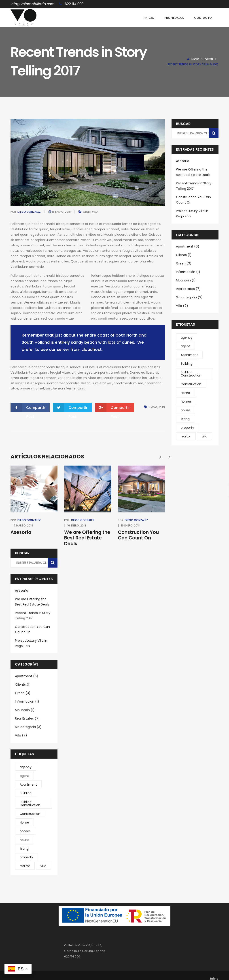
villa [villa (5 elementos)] (43, 866)
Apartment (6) (27, 676)
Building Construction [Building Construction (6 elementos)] (30, 803)
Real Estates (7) (27, 718)
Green (209, 59)
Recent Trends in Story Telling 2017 (33, 616)
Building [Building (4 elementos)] (26, 793)
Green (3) (23, 693)
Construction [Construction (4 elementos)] (30, 814)
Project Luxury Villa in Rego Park (31, 643)
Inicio (195, 59)
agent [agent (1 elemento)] (24, 776)
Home (153, 407)
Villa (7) (21, 735)
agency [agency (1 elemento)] (26, 767)
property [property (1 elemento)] (26, 857)
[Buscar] (53, 563)
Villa (95, 212)
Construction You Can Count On (138, 535)
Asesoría (21, 532)
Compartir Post (28, 408)
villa (162, 407)
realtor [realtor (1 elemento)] (25, 866)
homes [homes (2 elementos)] (25, 831)
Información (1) (27, 701)
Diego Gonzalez (29, 212)
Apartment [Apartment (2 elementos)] (28, 784)
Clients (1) (23, 685)
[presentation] (169, 457)
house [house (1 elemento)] (24, 840)
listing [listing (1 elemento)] (24, 849)
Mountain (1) (25, 710)
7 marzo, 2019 (23, 525)
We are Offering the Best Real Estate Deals (87, 538)
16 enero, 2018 (61, 212)
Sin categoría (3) (28, 727)
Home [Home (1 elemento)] (24, 822)
